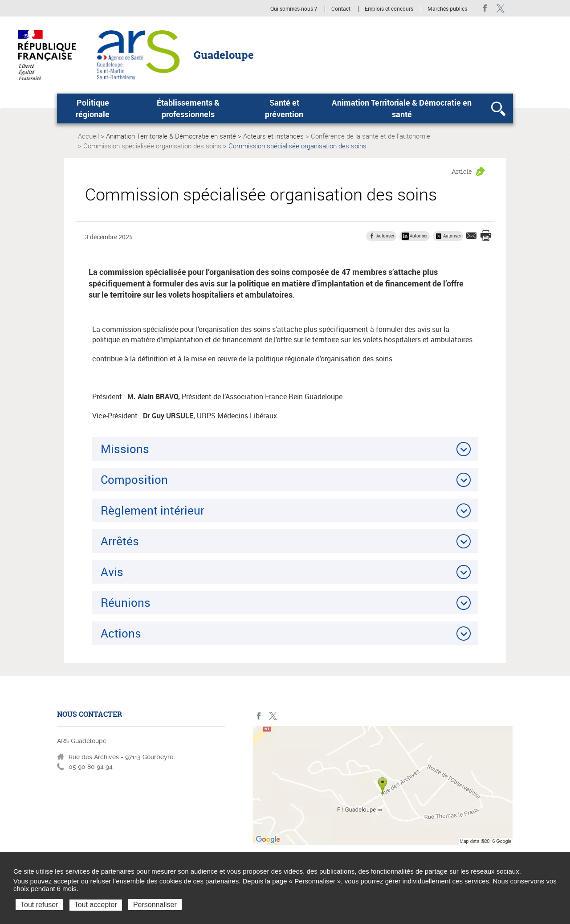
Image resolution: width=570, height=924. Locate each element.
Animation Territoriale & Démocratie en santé (402, 108)
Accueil (88, 136)
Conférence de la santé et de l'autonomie (370, 136)
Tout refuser (39, 905)
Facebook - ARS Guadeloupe (485, 8)
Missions (125, 449)
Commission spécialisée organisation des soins (152, 146)
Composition (134, 479)
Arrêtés (120, 541)
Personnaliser (155, 905)
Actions (121, 633)
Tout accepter (96, 905)
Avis (112, 572)
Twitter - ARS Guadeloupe (500, 8)
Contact (341, 9)
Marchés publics (447, 9)
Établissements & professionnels (188, 108)
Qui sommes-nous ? (294, 9)
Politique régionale (93, 108)
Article (462, 171)
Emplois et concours (389, 9)
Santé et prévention (284, 108)
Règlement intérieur (153, 510)
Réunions (126, 602)
